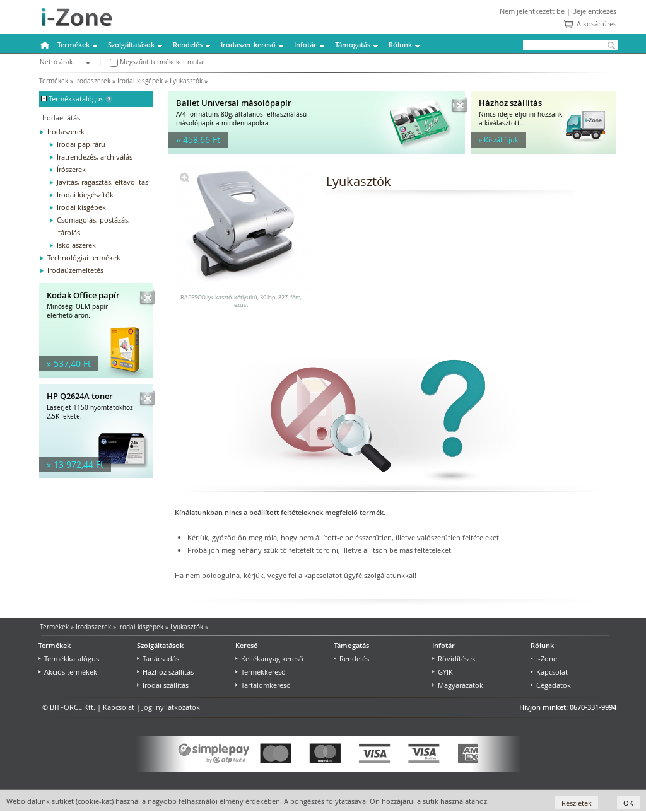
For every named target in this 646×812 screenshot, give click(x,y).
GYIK (443, 672)
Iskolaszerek (76, 245)
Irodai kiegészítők (85, 194)
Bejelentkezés (594, 11)
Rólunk (400, 44)
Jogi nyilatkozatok (171, 707)
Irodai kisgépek (140, 81)
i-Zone (544, 658)
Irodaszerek (93, 81)
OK (628, 803)
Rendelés (188, 44)
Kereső (247, 645)
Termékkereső (261, 672)
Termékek (73, 44)
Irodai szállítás (163, 685)
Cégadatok (551, 685)
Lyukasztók (186, 81)
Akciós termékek (68, 672)
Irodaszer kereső (248, 44)
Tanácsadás (158, 658)
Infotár (305, 44)
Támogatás (353, 44)
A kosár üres (596, 24)
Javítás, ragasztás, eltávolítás (103, 182)
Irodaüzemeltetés (75, 270)
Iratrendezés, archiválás (95, 157)
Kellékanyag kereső (269, 658)
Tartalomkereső (263, 685)
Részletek (577, 803)
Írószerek (71, 169)
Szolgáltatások (131, 44)
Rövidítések (454, 658)
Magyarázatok (458, 685)
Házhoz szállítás (165, 672)
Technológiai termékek (84, 258)
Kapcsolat (549, 672)
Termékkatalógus (69, 658)
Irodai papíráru (81, 144)
